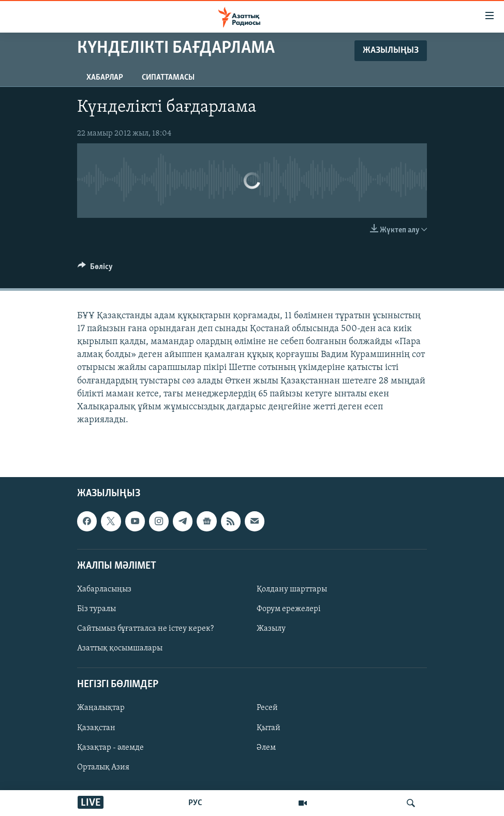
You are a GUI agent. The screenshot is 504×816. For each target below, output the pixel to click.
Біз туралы (97, 609)
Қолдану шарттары (292, 589)
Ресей (267, 708)
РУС (195, 803)
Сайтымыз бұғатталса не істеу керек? (145, 629)
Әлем (266, 748)
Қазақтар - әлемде (110, 748)
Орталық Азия (103, 767)
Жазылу (271, 629)
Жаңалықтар (101, 708)
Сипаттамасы (168, 78)
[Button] (95, 269)
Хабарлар (105, 78)
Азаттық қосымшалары (120, 649)
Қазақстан (96, 728)
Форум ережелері (289, 609)
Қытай (269, 728)
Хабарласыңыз (104, 589)
